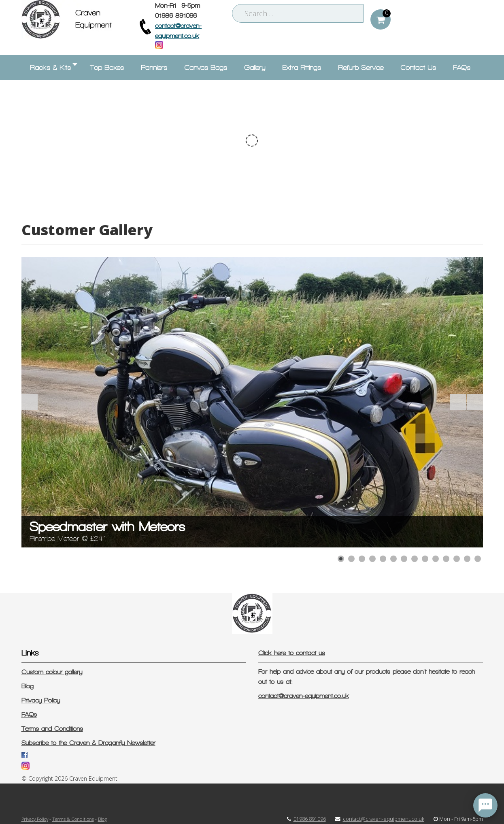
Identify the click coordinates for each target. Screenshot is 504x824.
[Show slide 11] (446, 559)
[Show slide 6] (393, 559)
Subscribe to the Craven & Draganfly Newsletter (88, 743)
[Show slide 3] (362, 559)
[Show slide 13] (467, 559)
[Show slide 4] (372, 559)
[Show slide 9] (425, 559)
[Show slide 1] (341, 559)
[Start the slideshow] (458, 402)
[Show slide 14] (478, 559)
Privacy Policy (41, 700)
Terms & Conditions (73, 819)
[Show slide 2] (351, 559)
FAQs (29, 714)
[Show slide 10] (436, 559)
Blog (28, 686)
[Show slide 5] (383, 559)
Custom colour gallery (52, 672)
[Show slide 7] (404, 559)
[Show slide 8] (415, 559)
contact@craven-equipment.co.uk (304, 696)
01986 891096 (310, 819)
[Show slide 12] (457, 559)
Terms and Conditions (52, 729)
